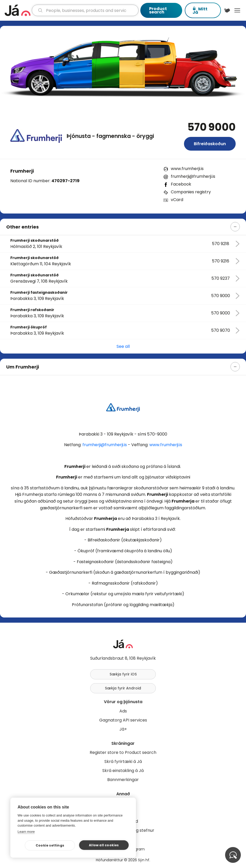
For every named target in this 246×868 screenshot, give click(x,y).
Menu (237, 10)
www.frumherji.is (187, 169)
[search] (85, 10)
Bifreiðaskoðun (210, 144)
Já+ (123, 729)
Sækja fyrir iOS (123, 674)
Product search (158, 10)
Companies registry (191, 192)
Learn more (26, 832)
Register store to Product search (123, 752)
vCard (177, 200)
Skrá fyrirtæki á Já (123, 762)
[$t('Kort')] (227, 10)
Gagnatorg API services (123, 720)
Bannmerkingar (123, 780)
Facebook (181, 184)
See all (123, 346)
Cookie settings (50, 845)
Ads (123, 711)
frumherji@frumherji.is (193, 176)
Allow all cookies (104, 845)
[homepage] (18, 10)
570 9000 (212, 127)
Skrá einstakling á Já (123, 771)
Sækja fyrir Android (123, 688)
